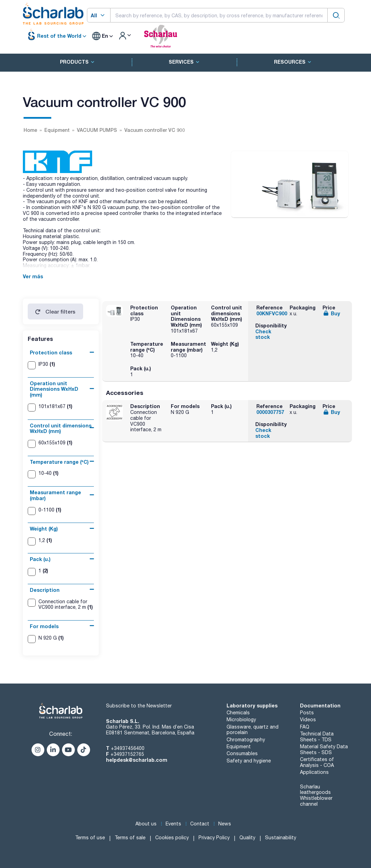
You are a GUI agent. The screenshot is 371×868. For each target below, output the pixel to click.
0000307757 (270, 412)
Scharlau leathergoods (315, 790)
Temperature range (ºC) (59, 462)
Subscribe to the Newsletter (139, 706)
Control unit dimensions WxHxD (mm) (61, 428)
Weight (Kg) (44, 529)
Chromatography (246, 740)
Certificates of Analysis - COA (317, 762)
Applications (314, 772)
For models (44, 626)
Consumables (242, 753)
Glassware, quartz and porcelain (253, 730)
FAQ (305, 727)
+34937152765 (127, 754)
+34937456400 (128, 748)
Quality (247, 838)
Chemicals (238, 713)
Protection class (51, 352)
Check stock (263, 334)
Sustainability (281, 838)
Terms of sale (130, 838)
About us (146, 824)
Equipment (239, 747)
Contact (200, 824)
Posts (307, 713)
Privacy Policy (214, 838)
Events (173, 824)
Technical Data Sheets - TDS (317, 737)
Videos (308, 720)
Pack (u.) (40, 559)
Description (45, 590)
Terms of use (90, 838)
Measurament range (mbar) (55, 495)
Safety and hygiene (249, 761)
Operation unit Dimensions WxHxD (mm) (54, 389)
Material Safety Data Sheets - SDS (324, 749)
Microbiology (241, 720)
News (225, 824)
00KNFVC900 (272, 313)
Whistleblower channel (316, 801)
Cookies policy (172, 838)
